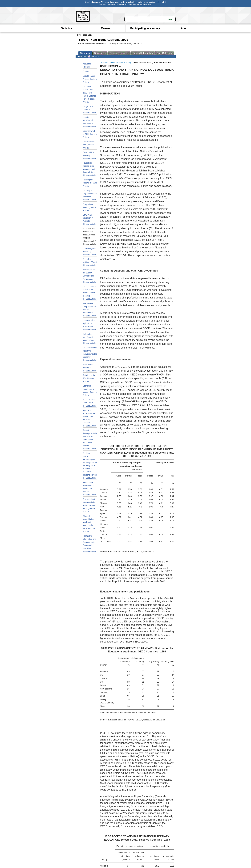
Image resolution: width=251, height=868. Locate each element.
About (185, 28)
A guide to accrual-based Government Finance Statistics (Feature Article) (90, 418)
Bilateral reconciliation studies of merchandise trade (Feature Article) (89, 524)
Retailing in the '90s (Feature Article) (89, 378)
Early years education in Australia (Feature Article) (90, 220)
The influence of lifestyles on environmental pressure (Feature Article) (90, 293)
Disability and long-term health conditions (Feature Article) (90, 195)
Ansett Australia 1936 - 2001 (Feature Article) (90, 403)
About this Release (87, 65)
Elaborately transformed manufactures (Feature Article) (90, 339)
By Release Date (85, 35)
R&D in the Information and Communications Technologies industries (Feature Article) (90, 544)
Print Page (93, 56)
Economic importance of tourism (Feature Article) (90, 391)
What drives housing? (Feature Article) (90, 368)
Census (106, 28)
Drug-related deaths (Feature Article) (90, 207)
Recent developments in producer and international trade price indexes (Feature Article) (90, 440)
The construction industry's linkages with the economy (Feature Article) (90, 354)
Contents (87, 71)
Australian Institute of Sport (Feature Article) (90, 262)
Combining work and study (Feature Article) (90, 251)
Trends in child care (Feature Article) (89, 145)
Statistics (66, 28)
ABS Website (145, 4)
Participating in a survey (145, 28)
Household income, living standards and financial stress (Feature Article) (90, 169)
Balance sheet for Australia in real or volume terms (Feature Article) (89, 505)
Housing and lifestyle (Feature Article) (90, 183)
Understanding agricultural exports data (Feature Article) (90, 325)
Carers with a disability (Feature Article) (90, 155)
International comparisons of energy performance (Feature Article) (90, 310)
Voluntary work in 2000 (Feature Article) (90, 134)
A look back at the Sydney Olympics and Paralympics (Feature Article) (90, 276)
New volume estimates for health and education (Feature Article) (90, 489)
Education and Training (121, 63)
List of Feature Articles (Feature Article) (90, 79)
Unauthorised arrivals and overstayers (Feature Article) (90, 122)
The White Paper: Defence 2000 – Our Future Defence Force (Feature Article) (89, 94)
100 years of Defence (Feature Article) (90, 110)
